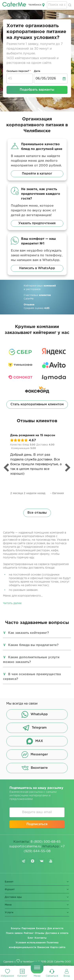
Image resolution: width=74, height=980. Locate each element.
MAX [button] (35, 741)
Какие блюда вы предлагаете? (33, 645)
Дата (37, 71)
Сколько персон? (18, 71)
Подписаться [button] (37, 824)
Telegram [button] (35, 728)
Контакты (41, 938)
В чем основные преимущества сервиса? (32, 677)
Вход (67, 976)
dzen (33, 861)
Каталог (22, 976)
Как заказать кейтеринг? (29, 633)
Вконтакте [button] (35, 768)
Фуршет (10, 889)
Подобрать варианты (37, 90)
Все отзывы (37, 513)
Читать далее (12, 603)
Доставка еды (13, 897)
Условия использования (31, 943)
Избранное (7, 976)
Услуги (9, 913)
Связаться (52, 976)
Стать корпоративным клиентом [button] (37, 404)
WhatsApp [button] (35, 714)
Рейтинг (29, 933)
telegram (23, 861)
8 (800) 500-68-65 (46, 842)
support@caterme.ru (25, 847)
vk (42, 861)
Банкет (9, 882)
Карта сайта (58, 947)
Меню (37, 976)
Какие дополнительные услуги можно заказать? (31, 660)
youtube (51, 861)
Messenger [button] (35, 755)
